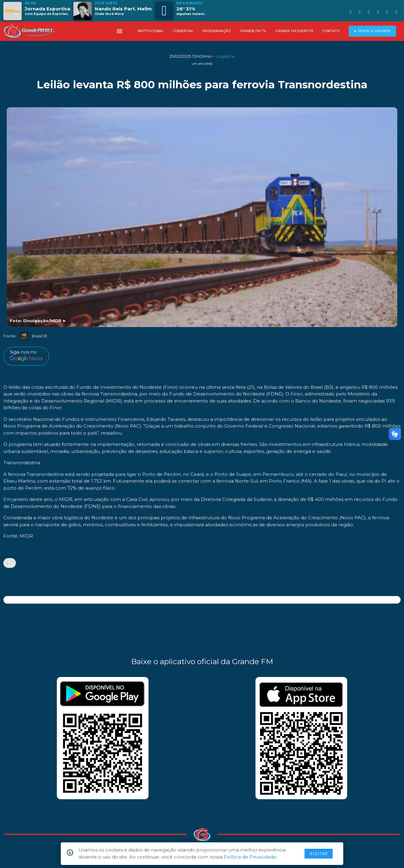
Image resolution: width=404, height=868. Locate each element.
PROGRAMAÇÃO (217, 31)
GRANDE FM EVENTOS (294, 31)
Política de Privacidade (250, 857)
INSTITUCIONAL (151, 31)
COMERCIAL (183, 31)
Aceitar (319, 854)
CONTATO (331, 31)
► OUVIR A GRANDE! (372, 31)
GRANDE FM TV (253, 31)
